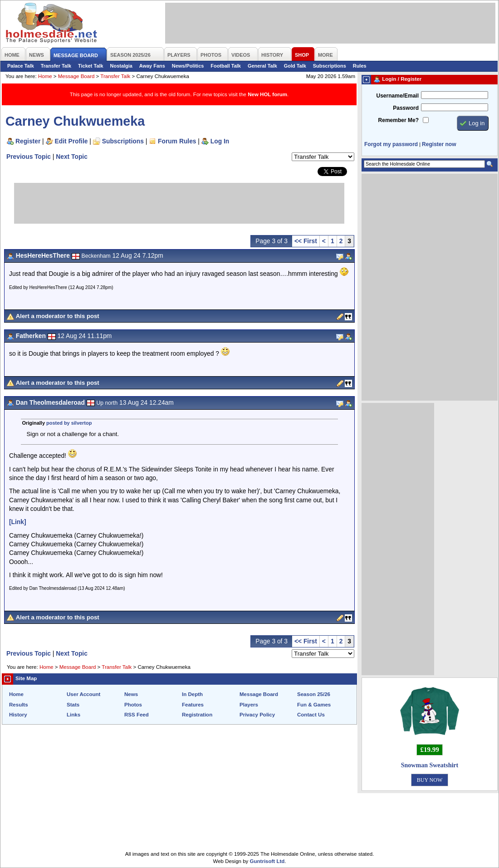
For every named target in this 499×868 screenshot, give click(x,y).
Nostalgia (121, 66)
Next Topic (72, 157)
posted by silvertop (69, 423)
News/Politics (188, 66)
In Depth (192, 694)
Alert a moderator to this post (58, 316)
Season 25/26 (314, 694)
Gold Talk (295, 66)
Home (45, 76)
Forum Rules (177, 141)
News (131, 694)
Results (19, 705)
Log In (220, 141)
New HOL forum (267, 94)
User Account (83, 694)
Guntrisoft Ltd (267, 861)
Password (406, 108)
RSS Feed (137, 715)
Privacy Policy (257, 715)
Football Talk (226, 66)
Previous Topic (29, 157)
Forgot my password (391, 144)
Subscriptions (330, 66)
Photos (133, 705)
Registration (197, 715)
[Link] (18, 522)
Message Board (76, 76)
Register (28, 141)
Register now (439, 144)
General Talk (262, 66)
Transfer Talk (56, 66)
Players (249, 705)
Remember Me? (399, 120)
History (18, 715)
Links (73, 715)
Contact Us (311, 715)
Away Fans (152, 66)
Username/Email (397, 96)
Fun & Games (314, 705)
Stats (73, 705)
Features (193, 705)
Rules (360, 66)
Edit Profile (71, 141)
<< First (306, 241)
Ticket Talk (91, 66)
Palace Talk (21, 66)
